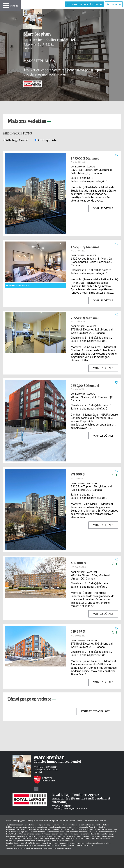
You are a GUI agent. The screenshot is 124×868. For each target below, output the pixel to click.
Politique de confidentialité (40, 821)
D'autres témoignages (96, 711)
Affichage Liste (46, 140)
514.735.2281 (46, 44)
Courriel (28, 48)
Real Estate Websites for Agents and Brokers (52, 848)
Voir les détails (103, 208)
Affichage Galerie (16, 140)
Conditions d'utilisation (95, 821)
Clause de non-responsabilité (68, 821)
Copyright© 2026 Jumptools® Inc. (20, 848)
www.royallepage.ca (16, 821)
